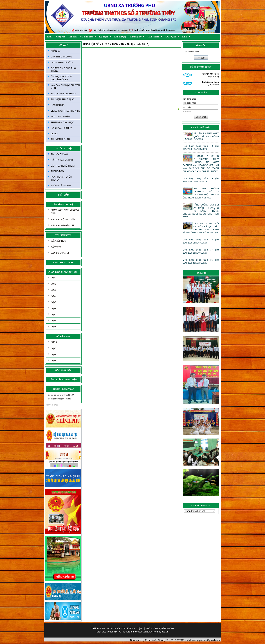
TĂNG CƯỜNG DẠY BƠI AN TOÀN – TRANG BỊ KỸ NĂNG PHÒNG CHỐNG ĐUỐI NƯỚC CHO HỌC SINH (201, 211)
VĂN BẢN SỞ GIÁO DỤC (63, 225)
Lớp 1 (54, 278)
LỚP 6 (54, 342)
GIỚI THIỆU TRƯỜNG (61, 57)
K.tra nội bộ (137, 37)
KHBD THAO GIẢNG (63, 263)
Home (50, 37)
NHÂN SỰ (56, 51)
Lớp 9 (54, 327)
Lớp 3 (54, 290)
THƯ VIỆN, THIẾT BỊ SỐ (63, 99)
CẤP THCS (56, 247)
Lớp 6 (54, 308)
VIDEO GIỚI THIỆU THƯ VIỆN (65, 111)
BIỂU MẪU (63, 195)
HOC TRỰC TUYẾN (60, 117)
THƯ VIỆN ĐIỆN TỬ (60, 139)
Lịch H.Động (120, 37)
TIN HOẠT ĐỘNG (59, 154)
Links (186, 37)
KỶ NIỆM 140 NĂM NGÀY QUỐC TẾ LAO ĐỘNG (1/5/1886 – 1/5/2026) (201, 136)
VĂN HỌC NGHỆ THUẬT (63, 166)
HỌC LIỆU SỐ (58, 105)
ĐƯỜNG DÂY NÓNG (61, 186)
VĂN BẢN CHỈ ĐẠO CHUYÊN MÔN (65, 87)
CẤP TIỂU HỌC (58, 241)
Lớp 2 (54, 284)
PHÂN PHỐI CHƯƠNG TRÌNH (63, 272)
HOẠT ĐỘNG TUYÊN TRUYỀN (61, 178)
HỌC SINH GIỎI (63, 370)
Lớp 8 (54, 321)
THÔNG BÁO (57, 171)
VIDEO (54, 134)
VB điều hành (88, 37)
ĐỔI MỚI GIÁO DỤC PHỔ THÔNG (63, 70)
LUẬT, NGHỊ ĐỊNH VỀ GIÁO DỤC (65, 212)
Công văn (61, 37)
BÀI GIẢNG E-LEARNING (63, 94)
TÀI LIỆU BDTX (63, 235)
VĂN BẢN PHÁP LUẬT (63, 204)
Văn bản (73, 37)
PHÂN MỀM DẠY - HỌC (62, 122)
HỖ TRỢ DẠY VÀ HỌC (62, 160)
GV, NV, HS (172, 37)
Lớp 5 (54, 302)
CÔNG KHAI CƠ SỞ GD (62, 62)
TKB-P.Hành (155, 37)
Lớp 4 (54, 296)
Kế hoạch (105, 37)
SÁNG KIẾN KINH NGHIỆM (63, 380)
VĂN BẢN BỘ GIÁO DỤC (63, 219)
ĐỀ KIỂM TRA (63, 336)
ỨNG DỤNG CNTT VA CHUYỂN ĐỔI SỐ (62, 78)
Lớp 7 (54, 314)
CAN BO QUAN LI (60, 253)
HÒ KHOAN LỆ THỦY (61, 128)
